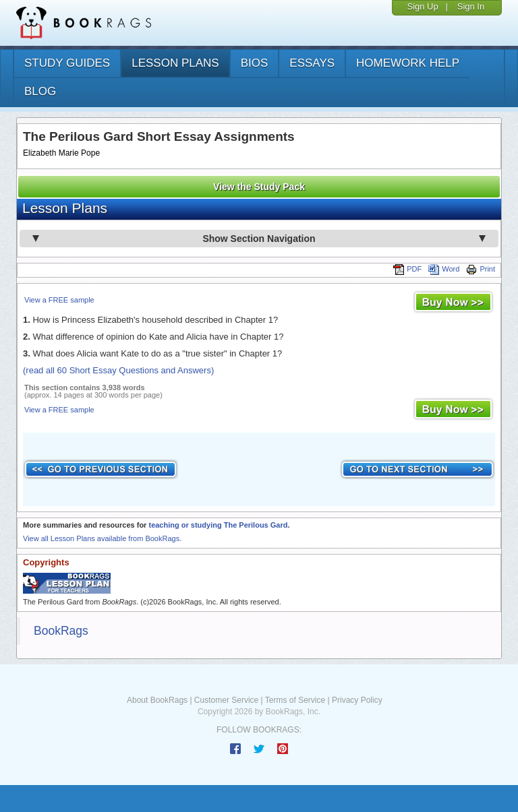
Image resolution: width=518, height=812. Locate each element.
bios (255, 63)
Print (481, 269)
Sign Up (422, 6)
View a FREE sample (59, 300)
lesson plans (175, 63)
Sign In (471, 6)
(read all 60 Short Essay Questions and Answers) (118, 370)
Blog (40, 91)
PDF (407, 269)
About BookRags (157, 700)
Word (444, 269)
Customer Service (226, 700)
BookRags (61, 631)
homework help (408, 63)
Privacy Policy (357, 700)
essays (312, 63)
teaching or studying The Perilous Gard (218, 525)
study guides (67, 63)
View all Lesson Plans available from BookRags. (102, 538)
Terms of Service (295, 700)
